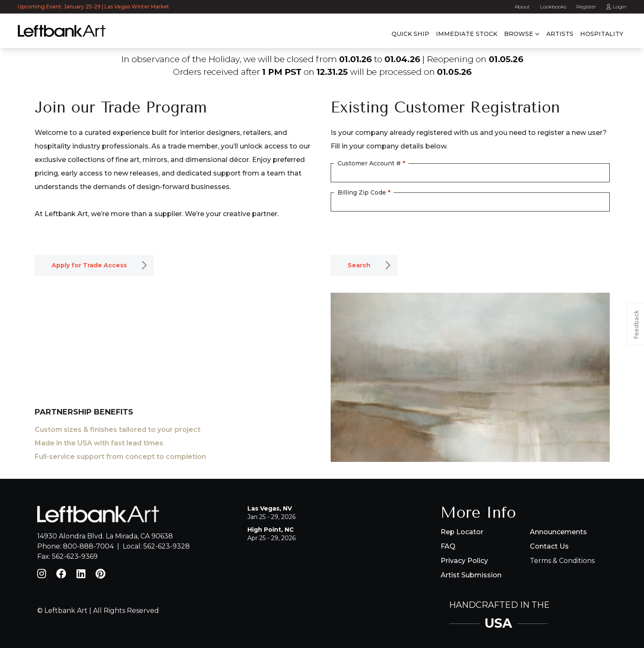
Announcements (558, 532)
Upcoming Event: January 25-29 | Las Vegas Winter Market (94, 7)
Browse (519, 34)
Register (586, 7)
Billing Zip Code (364, 192)
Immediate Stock (467, 34)
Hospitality (602, 34)
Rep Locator (462, 532)
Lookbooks (553, 7)
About (522, 7)
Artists (560, 34)
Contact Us (549, 546)
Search (359, 265)
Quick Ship (410, 34)
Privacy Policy (464, 561)
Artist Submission (471, 575)
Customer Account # (371, 163)
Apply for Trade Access (89, 265)
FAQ (448, 546)
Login (617, 7)
